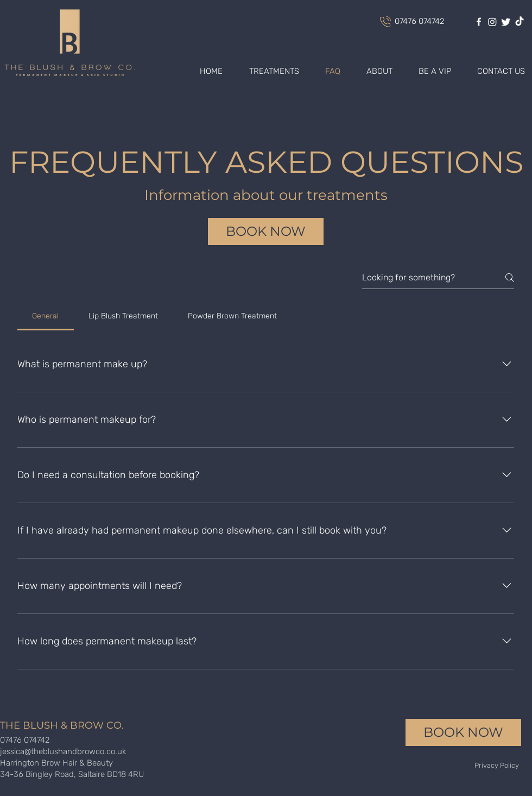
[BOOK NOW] (266, 231)
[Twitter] (506, 22)
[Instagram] (492, 22)
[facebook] (479, 22)
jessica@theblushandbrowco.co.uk (63, 751)
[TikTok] (520, 22)
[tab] (46, 316)
